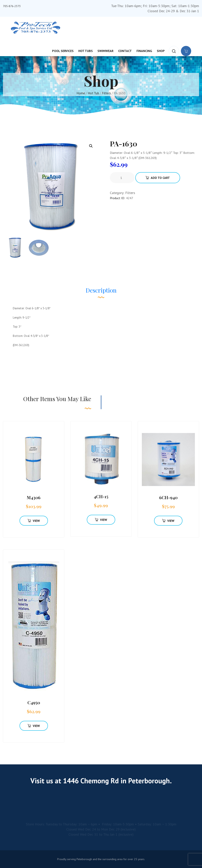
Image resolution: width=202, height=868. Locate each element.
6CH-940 (168, 497)
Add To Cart (158, 178)
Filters (106, 93)
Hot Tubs (86, 51)
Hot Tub (93, 93)
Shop (161, 51)
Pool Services (63, 51)
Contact (125, 51)
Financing (144, 51)
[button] (91, 146)
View (34, 521)
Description (101, 290)
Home (81, 93)
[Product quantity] (123, 178)
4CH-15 (101, 496)
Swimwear (105, 51)
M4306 (34, 497)
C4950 (34, 703)
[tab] (101, 292)
